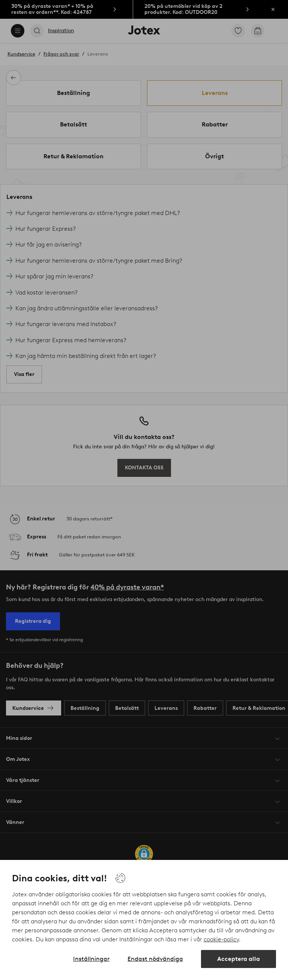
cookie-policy (221, 939)
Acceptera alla (238, 959)
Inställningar (91, 959)
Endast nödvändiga (155, 959)
